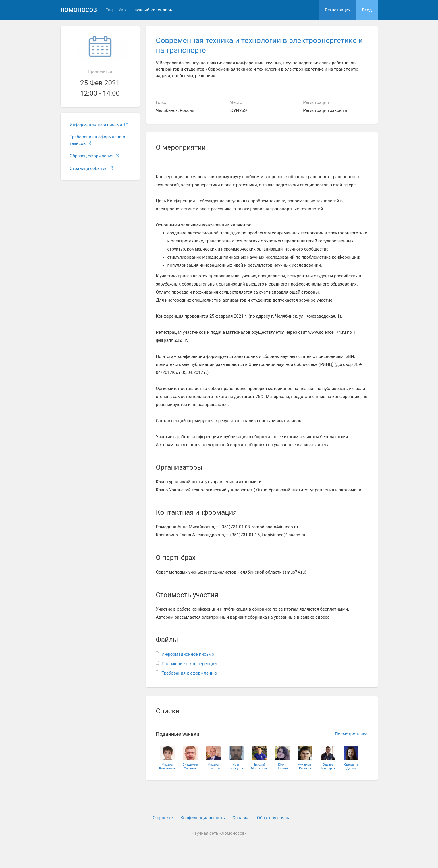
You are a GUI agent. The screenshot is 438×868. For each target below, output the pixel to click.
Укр (122, 10)
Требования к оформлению (189, 673)
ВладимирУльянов (190, 766)
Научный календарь (152, 10)
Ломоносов (79, 10)
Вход (367, 10)
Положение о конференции (189, 664)
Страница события (92, 168)
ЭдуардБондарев (328, 766)
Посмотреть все (351, 734)
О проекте (163, 818)
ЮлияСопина (282, 766)
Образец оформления (95, 156)
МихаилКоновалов (167, 766)
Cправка (241, 818)
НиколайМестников (259, 766)
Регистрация (338, 10)
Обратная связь (273, 818)
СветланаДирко (351, 766)
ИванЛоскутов (236, 766)
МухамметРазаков (305, 766)
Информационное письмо (99, 125)
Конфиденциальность (203, 818)
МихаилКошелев (213, 766)
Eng (109, 10)
